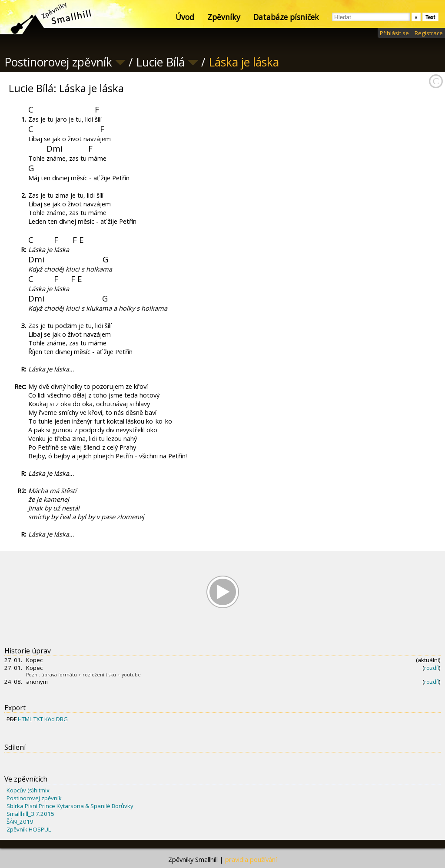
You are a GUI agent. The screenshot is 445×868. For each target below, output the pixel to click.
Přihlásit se (394, 33)
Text (430, 17)
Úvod (185, 17)
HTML (25, 719)
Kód (50, 719)
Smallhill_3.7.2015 (30, 814)
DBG (62, 719)
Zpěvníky (224, 17)
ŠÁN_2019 (20, 822)
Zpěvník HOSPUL (29, 829)
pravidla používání (251, 859)
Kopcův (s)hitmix (28, 790)
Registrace (429, 33)
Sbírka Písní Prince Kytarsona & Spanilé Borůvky (70, 806)
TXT (38, 719)
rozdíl (432, 668)
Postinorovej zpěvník (34, 798)
